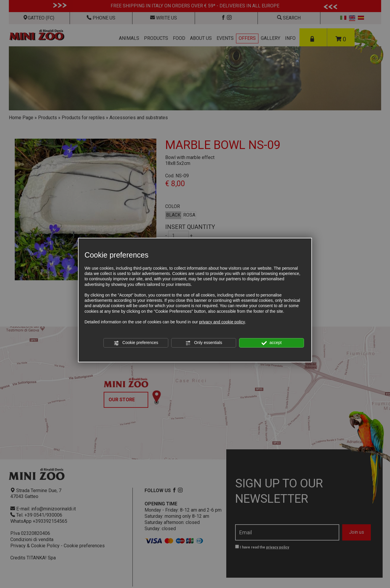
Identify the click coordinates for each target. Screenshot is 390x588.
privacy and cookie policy (222, 322)
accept (272, 343)
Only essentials (204, 343)
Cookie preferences (136, 343)
